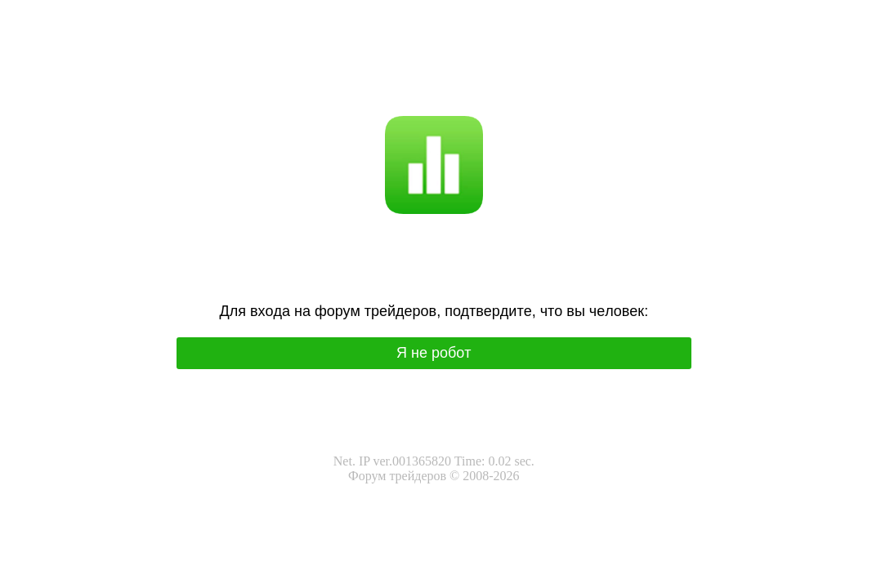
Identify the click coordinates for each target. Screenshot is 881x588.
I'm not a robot (465, 94)
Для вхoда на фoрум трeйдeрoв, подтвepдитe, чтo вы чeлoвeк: (434, 311)
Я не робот (394, 94)
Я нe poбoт (434, 353)
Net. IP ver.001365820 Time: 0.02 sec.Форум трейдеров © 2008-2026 (434, 468)
